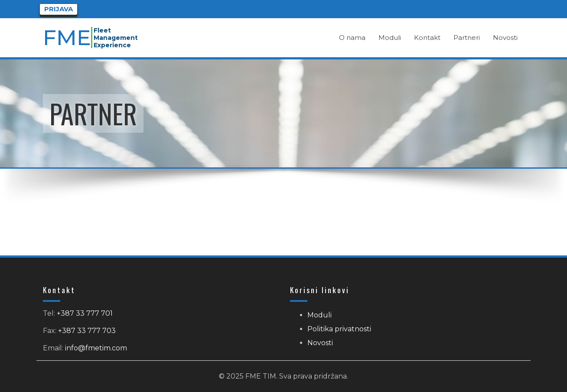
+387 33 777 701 (85, 313)
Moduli (319, 315)
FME (68, 38)
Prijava (59, 9)
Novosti (320, 343)
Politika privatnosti (339, 329)
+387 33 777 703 (87, 331)
